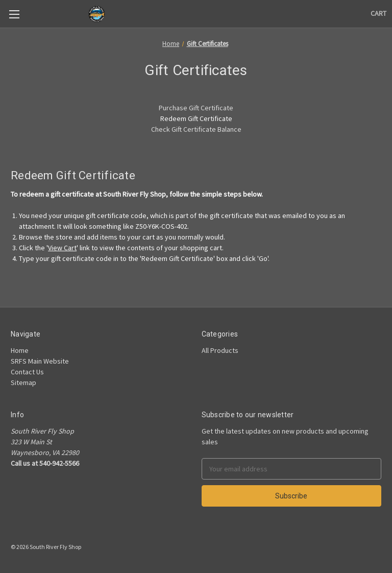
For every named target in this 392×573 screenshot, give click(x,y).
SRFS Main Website (40, 361)
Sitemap (23, 383)
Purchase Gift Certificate (196, 108)
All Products (220, 350)
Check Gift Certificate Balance (196, 129)
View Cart (62, 248)
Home (20, 350)
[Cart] (378, 14)
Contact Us (27, 372)
